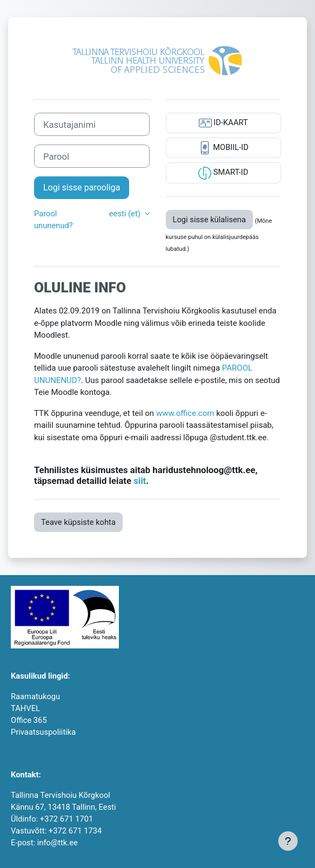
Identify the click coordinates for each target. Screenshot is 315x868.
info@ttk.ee (58, 843)
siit (140, 481)
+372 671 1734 (75, 831)
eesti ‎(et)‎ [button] (126, 214)
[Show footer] (288, 841)
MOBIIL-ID (223, 148)
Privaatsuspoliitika (43, 732)
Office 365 (29, 720)
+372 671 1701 (66, 819)
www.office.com (185, 413)
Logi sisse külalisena (210, 220)
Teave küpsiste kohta (78, 522)
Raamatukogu (35, 696)
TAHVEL (25, 708)
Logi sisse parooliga (82, 187)
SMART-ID (223, 173)
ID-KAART (223, 123)
